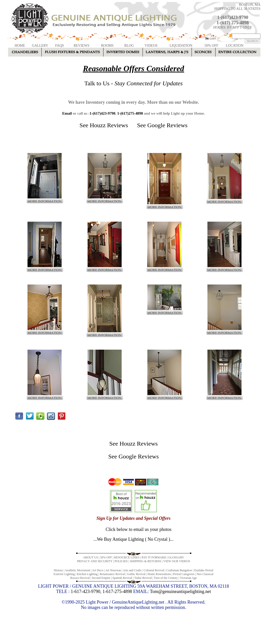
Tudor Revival (143, 578)
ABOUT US (90, 557)
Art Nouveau (113, 570)
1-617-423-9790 (85, 591)
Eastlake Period (204, 570)
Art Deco (98, 570)
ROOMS (107, 46)
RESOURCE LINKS (127, 557)
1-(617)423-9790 (233, 17)
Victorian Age (188, 578)
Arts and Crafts (132, 570)
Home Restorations (159, 574)
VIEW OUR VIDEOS (177, 561)
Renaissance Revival (112, 574)
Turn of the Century (166, 578)
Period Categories (184, 574)
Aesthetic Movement (77, 570)
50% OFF (211, 46)
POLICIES (121, 561)
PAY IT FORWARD (154, 557)
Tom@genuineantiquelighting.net (180, 591)
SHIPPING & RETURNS (146, 561)
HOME (20, 46)
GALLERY (40, 46)
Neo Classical (205, 574)
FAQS (60, 46)
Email (67, 113)
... (133, 539)
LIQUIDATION (181, 46)
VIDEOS (151, 46)
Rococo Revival (80, 578)
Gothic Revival (136, 574)
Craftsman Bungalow (179, 570)
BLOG (129, 46)
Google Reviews (167, 125)
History (58, 570)
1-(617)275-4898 (130, 113)
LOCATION (235, 46)
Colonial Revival (154, 570)
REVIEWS (82, 46)
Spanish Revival (122, 578)
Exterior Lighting (64, 574)
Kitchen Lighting (87, 574)
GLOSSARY (176, 557)
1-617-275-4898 (117, 591)
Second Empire (101, 578)
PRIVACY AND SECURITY (95, 561)
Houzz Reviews (109, 125)
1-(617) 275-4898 (233, 23)
